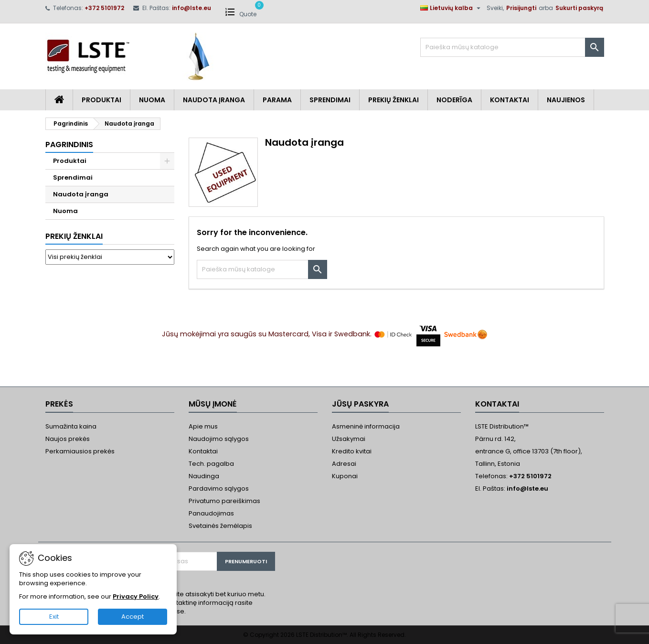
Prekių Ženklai (394, 100)
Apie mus (203, 426)
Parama (277, 100)
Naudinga (204, 476)
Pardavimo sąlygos (219, 488)
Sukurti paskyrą (579, 8)
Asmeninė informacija (366, 426)
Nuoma (152, 100)
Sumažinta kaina (71, 426)
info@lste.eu (192, 8)
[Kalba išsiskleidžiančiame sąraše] (452, 8)
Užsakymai (349, 439)
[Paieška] (512, 47)
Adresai (344, 464)
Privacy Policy (136, 596)
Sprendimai (330, 100)
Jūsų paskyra (360, 404)
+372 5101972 (104, 8)
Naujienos (566, 100)
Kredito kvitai (352, 451)
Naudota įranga (214, 100)
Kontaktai (510, 100)
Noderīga (454, 100)
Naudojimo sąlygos (219, 439)
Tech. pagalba (211, 464)
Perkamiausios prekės (80, 451)
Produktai (101, 100)
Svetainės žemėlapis (220, 526)
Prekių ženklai (74, 236)
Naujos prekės (68, 439)
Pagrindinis (69, 145)
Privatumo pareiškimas (224, 501)
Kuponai (345, 476)
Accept (133, 617)
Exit (54, 617)
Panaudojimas (211, 513)
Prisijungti (521, 8)
